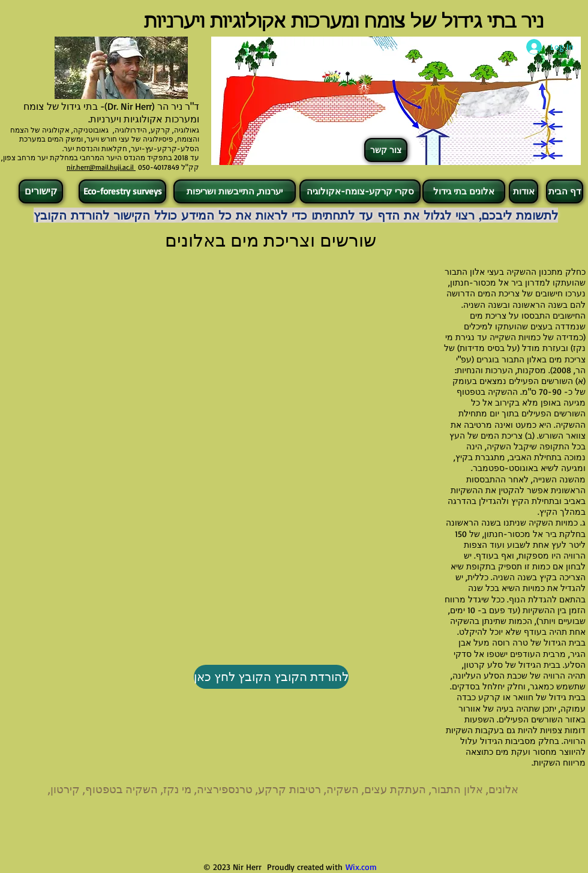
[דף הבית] (565, 191)
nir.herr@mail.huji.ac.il (101, 167)
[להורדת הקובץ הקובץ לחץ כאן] (271, 677)
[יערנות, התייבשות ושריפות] (235, 191)
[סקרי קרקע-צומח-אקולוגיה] (360, 191)
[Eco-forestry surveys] (122, 191)
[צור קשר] (386, 150)
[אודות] (523, 191)
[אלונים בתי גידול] (464, 191)
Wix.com (361, 867)
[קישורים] (41, 191)
